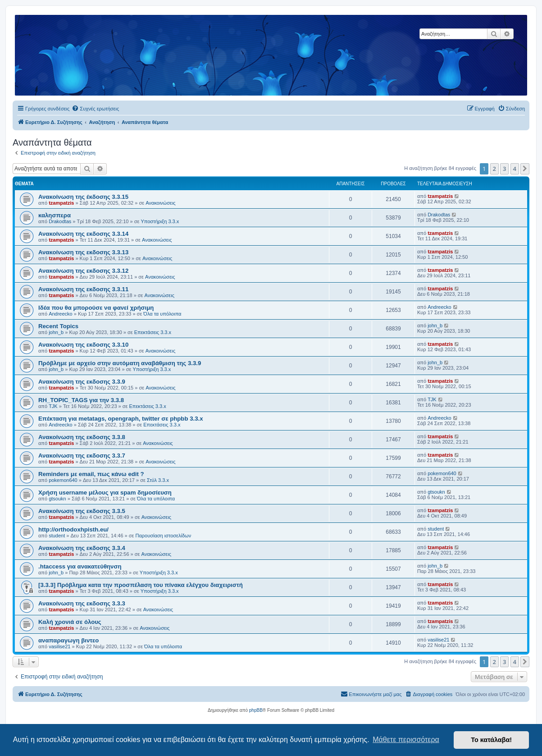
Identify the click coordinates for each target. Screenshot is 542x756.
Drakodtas (60, 221)
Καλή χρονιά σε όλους (70, 622)
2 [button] (494, 169)
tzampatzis (61, 203)
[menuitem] (95, 109)
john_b (56, 332)
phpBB (256, 710)
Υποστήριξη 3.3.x (160, 221)
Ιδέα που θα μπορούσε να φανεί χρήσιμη (96, 308)
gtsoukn (57, 499)
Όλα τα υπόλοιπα (162, 314)
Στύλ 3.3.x (158, 480)
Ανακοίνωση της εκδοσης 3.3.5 (82, 511)
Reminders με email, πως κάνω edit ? (91, 474)
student (57, 536)
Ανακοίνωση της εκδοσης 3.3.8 (82, 437)
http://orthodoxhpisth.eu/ (73, 529)
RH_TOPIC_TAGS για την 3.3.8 (81, 400)
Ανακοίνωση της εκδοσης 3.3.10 (83, 345)
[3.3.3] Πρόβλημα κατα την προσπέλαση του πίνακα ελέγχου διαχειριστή (141, 585)
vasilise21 (59, 646)
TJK (53, 406)
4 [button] (515, 169)
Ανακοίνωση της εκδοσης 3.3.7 (82, 456)
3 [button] (504, 169)
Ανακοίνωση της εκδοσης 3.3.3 (82, 603)
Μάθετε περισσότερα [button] (406, 740)
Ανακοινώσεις (160, 203)
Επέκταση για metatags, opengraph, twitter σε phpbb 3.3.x (121, 419)
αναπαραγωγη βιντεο (68, 640)
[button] (525, 169)
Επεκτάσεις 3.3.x (153, 332)
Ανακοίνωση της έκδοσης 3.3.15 (83, 197)
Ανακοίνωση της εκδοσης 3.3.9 (82, 382)
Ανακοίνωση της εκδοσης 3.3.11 (83, 289)
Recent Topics (58, 326)
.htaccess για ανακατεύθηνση (80, 566)
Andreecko (61, 314)
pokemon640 (63, 480)
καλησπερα (55, 215)
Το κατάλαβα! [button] (491, 740)
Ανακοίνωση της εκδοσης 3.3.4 (82, 548)
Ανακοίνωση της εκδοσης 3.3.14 (83, 234)
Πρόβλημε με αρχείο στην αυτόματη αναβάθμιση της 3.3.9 (120, 363)
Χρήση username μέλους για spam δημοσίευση (105, 493)
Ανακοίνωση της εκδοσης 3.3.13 (83, 252)
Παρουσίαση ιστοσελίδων (164, 536)
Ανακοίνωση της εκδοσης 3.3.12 (83, 271)
